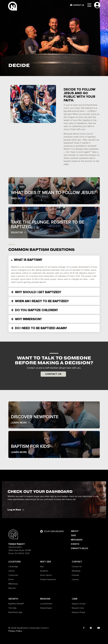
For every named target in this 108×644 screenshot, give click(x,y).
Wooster (12, 588)
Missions (45, 599)
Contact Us (53, 374)
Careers (75, 579)
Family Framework (48, 579)
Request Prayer (79, 612)
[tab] (54, 260)
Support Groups (79, 604)
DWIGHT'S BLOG (80, 548)
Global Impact (46, 608)
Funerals (75, 575)
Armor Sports (46, 575)
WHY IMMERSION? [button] (28, 319)
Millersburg (13, 584)
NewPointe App (15, 612)
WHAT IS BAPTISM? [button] (28, 260)
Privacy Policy (15, 631)
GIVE (73, 535)
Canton (12, 571)
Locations (15, 562)
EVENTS (75, 544)
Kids (42, 567)
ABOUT (75, 531)
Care (75, 599)
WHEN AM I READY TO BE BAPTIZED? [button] (41, 301)
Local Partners (46, 604)
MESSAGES (77, 540)
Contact (77, 562)
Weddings (76, 571)
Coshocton (13, 575)
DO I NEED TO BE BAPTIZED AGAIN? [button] (41, 328)
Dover (11, 579)
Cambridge (13, 567)
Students (44, 571)
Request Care (78, 608)
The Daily (12, 608)
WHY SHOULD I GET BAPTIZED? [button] (38, 292)
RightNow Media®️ (16, 604)
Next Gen (45, 562)
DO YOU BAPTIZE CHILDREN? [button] (36, 310)
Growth (13, 599)
